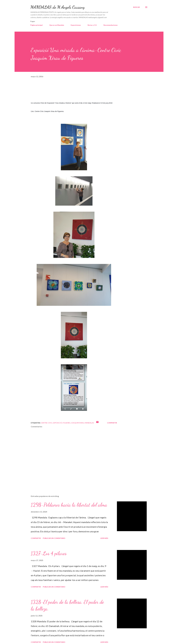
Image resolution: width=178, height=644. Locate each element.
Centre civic (47, 423)
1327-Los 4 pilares (49, 553)
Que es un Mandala (57, 25)
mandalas (89, 423)
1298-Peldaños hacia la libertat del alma (69, 505)
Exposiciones (76, 25)
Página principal (36, 25)
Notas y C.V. (92, 25)
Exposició (57, 423)
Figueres (67, 423)
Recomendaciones (111, 25)
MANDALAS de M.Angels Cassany (57, 7)
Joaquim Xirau (78, 423)
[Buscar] (136, 7)
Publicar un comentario (54, 538)
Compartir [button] (112, 423)
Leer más (104, 538)
